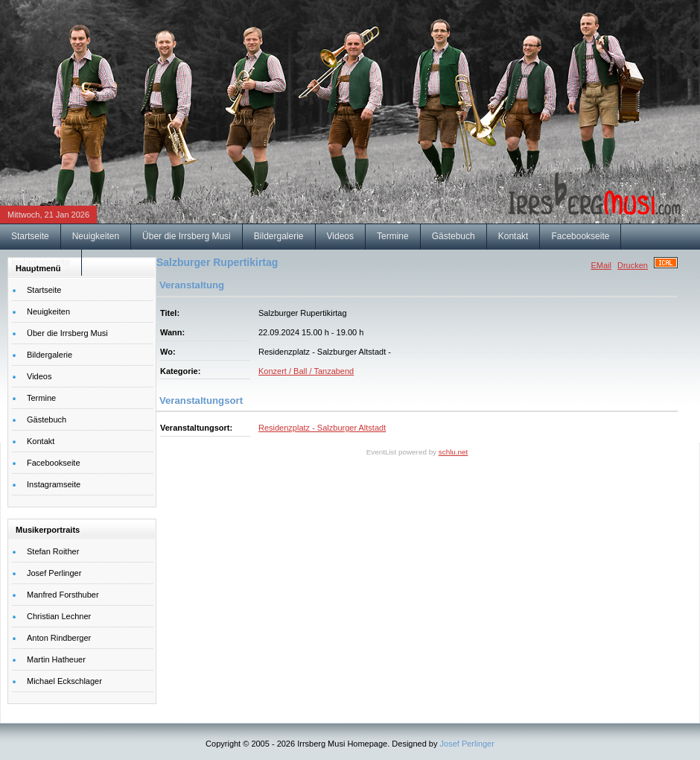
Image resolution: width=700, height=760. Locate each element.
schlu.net (454, 452)
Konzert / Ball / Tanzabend (306, 371)
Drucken (633, 265)
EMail (601, 265)
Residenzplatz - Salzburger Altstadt (322, 428)
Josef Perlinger (467, 744)
